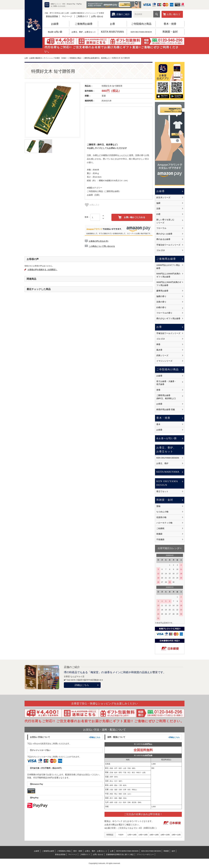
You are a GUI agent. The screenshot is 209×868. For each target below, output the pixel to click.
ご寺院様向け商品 (141, 24)
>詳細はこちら (95, 737)
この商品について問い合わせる (103, 246)
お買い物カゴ (173, 14)
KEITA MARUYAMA (112, 32)
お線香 (55, 24)
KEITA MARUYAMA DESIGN (127, 851)
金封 (173, 851)
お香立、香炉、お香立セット (84, 32)
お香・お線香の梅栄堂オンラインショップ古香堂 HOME (47, 58)
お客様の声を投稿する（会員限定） (45, 270)
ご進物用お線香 (84, 24)
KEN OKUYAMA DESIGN (141, 32)
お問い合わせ (97, 16)
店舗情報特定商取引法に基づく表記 (120, 854)
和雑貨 (166, 851)
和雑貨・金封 (170, 32)
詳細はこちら (82, 685)
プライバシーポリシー (145, 854)
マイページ (67, 16)
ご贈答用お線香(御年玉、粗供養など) (102, 58)
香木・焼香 (170, 24)
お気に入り (92, 205)
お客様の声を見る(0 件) (99, 241)
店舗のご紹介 (123, 14)
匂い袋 (55, 32)
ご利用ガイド (82, 16)
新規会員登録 (52, 16)
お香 (112, 24)
